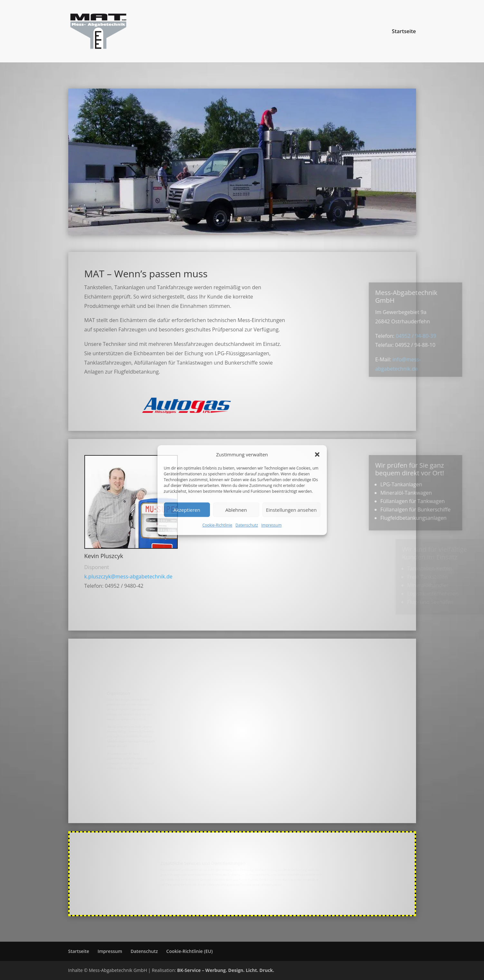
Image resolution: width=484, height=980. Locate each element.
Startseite (404, 32)
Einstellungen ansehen (291, 510)
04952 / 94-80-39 (439, 336)
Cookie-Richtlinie (217, 525)
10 (267, 220)
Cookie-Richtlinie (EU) (189, 951)
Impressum (271, 525)
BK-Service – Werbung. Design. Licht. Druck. (226, 970)
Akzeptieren (187, 510)
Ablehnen (236, 510)
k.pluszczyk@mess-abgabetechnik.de (128, 576)
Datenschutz (247, 525)
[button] (317, 454)
